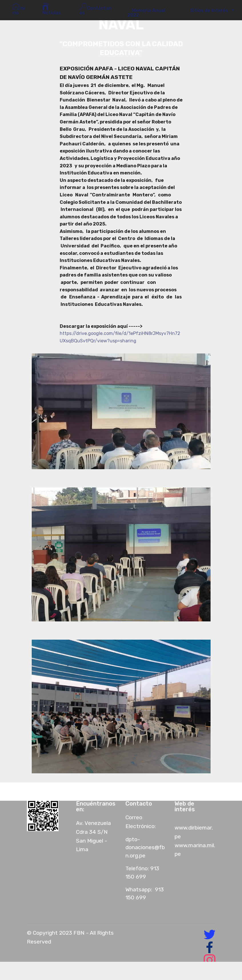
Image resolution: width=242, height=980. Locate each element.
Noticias (52, 9)
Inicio (19, 9)
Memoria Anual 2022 (146, 13)
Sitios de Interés (208, 10)
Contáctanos (95, 9)
